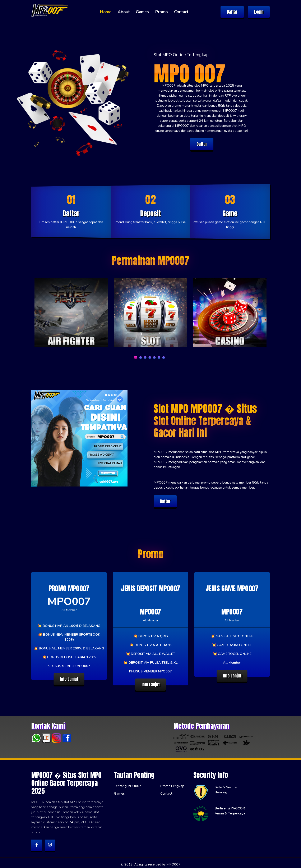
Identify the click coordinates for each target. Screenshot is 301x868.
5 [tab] (154, 357)
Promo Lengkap (172, 783)
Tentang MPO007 (128, 783)
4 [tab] (150, 357)
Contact (181, 12)
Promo (161, 12)
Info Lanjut (69, 679)
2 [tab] (141, 357)
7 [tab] (164, 357)
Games (142, 12)
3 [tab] (145, 357)
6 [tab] (159, 357)
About (124, 12)
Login (259, 12)
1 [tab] (136, 357)
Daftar (232, 12)
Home (106, 12)
